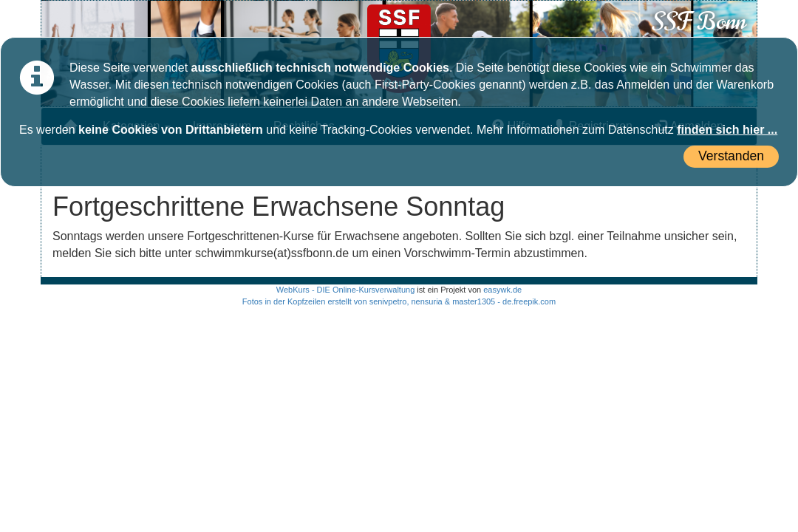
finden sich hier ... (727, 130)
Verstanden (731, 156)
